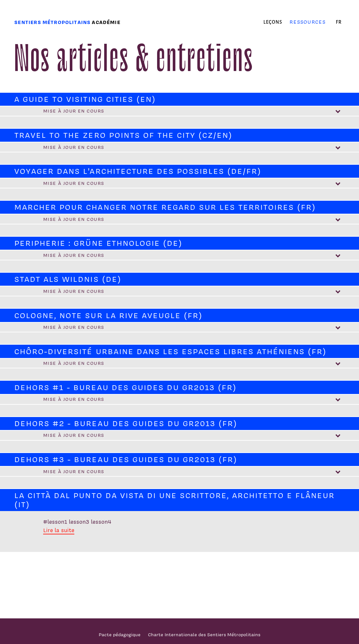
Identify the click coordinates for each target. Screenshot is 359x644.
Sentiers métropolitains (52, 22)
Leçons (273, 22)
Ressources (308, 22)
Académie (106, 22)
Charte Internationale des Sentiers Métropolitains (204, 634)
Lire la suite (59, 530)
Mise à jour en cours (74, 111)
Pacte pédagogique (120, 634)
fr (339, 22)
